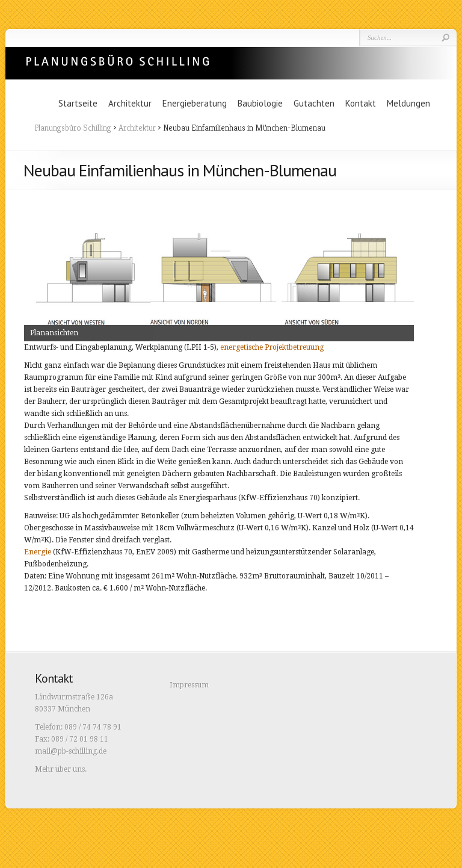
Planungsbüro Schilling (118, 60)
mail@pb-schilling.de (71, 751)
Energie (38, 552)
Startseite (78, 103)
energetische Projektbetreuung (272, 347)
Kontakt (361, 103)
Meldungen (408, 103)
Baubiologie (260, 103)
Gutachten (314, 103)
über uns (70, 769)
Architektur (130, 103)
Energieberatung (195, 103)
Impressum (189, 685)
